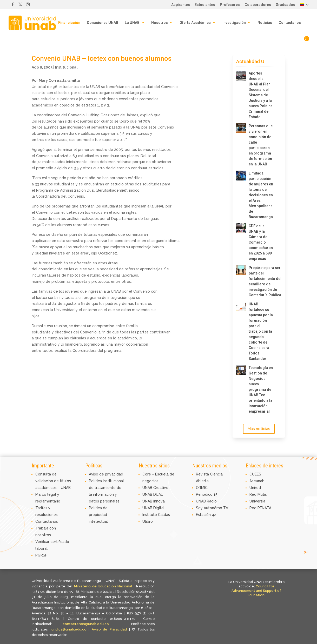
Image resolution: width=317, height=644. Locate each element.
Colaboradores (258, 5)
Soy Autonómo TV (212, 508)
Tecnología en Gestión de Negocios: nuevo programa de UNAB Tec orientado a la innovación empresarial (261, 390)
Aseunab (257, 481)
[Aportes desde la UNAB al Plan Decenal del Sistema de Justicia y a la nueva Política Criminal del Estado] (241, 76)
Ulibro (148, 521)
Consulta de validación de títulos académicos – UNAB (53, 481)
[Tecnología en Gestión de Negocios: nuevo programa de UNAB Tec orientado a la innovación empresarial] (241, 370)
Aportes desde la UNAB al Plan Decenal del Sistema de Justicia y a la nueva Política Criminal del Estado (261, 95)
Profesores (230, 5)
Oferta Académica (195, 23)
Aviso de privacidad (106, 474)
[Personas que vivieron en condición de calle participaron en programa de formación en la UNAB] (241, 128)
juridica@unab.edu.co (69, 629)
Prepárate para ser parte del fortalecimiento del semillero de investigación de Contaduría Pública (261, 281)
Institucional (66, 67)
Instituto (150, 515)
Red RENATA (260, 508)
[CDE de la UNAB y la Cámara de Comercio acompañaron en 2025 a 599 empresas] (241, 228)
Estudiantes (205, 5)
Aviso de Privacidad (110, 629)
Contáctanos (290, 23)
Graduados (285, 5)
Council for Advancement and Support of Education (256, 591)
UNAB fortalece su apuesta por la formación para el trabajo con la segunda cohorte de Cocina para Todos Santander (261, 331)
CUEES (255, 474)
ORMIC (202, 488)
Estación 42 (206, 515)
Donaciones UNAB (103, 23)
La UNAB (132, 23)
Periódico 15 (207, 494)
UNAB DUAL (153, 494)
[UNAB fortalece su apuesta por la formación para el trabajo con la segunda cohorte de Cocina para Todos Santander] (241, 306)
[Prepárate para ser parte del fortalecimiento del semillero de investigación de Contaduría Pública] (241, 270)
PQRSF (41, 555)
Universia (257, 501)
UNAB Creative (155, 488)
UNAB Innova (154, 501)
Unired (255, 488)
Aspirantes (181, 5)
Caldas (164, 515)
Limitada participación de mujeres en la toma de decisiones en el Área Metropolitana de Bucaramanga (261, 195)
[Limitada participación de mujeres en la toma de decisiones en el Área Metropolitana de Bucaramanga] (241, 176)
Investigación (234, 23)
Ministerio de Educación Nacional (103, 586)
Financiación (69, 23)
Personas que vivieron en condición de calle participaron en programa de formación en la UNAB (261, 145)
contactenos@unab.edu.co (86, 624)
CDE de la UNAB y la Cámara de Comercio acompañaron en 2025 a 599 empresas (261, 242)
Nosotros (160, 23)
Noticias (265, 23)
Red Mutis (258, 494)
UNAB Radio (206, 501)
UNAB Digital (153, 508)
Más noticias (259, 429)
